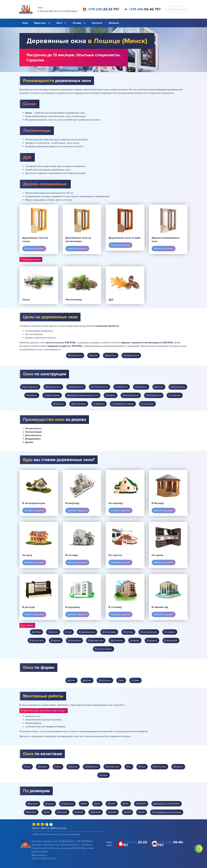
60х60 (97, 804)
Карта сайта (109, 844)
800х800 (112, 812)
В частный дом (37, 640)
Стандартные (67, 804)
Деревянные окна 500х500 (167, 804)
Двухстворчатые (53, 387)
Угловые (135, 680)
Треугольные (105, 680)
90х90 (84, 804)
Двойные (159, 387)
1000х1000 (31, 812)
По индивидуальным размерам (167, 812)
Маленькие (33, 804)
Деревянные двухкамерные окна (83, 395)
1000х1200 (62, 812)
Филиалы (114, 23)
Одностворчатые (30, 387)
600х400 (79, 812)
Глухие (27, 767)
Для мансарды (109, 632)
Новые (58, 767)
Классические (159, 767)
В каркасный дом (87, 632)
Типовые (104, 775)
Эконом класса (75, 355)
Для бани (36, 632)
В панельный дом (149, 632)
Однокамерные (178, 387)
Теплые (142, 767)
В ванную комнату (103, 649)
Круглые (71, 680)
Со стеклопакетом (99, 387)
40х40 (126, 804)
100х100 (111, 804)
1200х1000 (96, 812)
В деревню (152, 640)
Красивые (43, 767)
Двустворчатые (79, 404)
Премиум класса (131, 355)
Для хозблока (74, 640)
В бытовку (128, 632)
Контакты (97, 23)
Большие (50, 804)
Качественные (112, 767)
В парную (135, 640)
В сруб (68, 632)
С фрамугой (99, 404)
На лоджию (170, 632)
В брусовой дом (96, 640)
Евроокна (73, 767)
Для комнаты (117, 640)
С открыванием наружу (123, 404)
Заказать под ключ (34, 249)
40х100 (127, 812)
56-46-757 (145, 9)
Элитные (94, 355)
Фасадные (178, 767)
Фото (59, 23)
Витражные (59, 404)
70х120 (142, 812)
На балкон (53, 632)
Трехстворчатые (76, 387)
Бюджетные (111, 355)
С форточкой (122, 387)
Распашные (32, 395)
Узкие (121, 680)
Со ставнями (175, 395)
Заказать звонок (177, 9)
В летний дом (171, 640)
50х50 (47, 812)
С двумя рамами (52, 395)
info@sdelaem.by (40, 862)
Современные (92, 767)
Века (129, 767)
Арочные (87, 680)
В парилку (56, 640)
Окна (25, 23)
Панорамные (141, 387)
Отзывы (77, 23)
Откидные (111, 395)
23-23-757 (103, 9)
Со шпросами (147, 404)
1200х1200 (141, 804)
